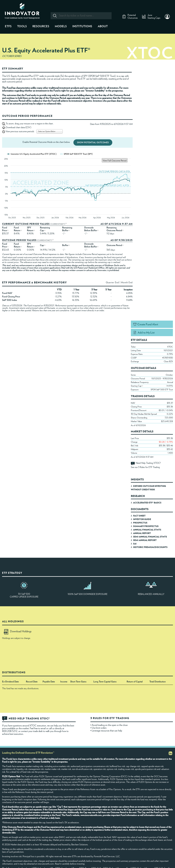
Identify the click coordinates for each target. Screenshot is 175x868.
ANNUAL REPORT (142, 533)
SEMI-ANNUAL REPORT (145, 540)
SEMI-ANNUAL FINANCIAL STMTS (150, 537)
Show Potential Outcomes (93, 142)
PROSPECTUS (140, 523)
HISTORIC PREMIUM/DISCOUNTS (150, 547)
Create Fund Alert (148, 324)
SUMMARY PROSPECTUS (146, 526)
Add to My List (146, 333)
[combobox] (81, 16)
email (43, 728)
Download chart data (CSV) (18, 128)
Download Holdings (18, 631)
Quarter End (112, 283)
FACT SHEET (139, 516)
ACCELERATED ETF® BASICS (147, 503)
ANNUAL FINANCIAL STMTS (147, 530)
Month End (127, 283)
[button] (167, 17)
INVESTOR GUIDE (142, 519)
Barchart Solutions (80, 845)
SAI (135, 544)
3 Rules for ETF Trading (149, 467)
